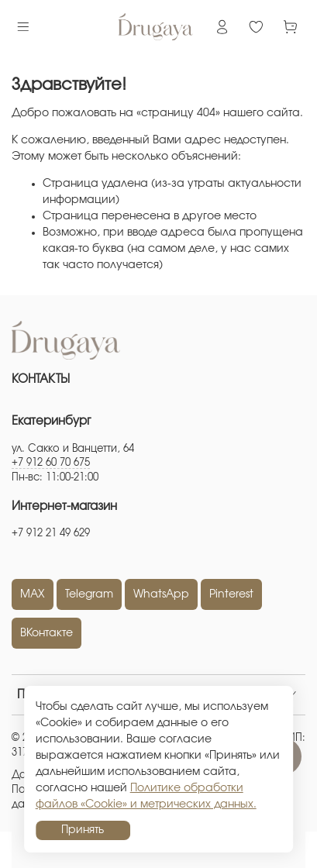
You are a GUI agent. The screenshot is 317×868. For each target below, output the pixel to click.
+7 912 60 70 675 (51, 463)
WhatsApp (161, 594)
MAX (33, 594)
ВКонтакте (47, 633)
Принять (83, 830)
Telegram (89, 594)
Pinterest (231, 594)
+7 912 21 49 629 (51, 534)
